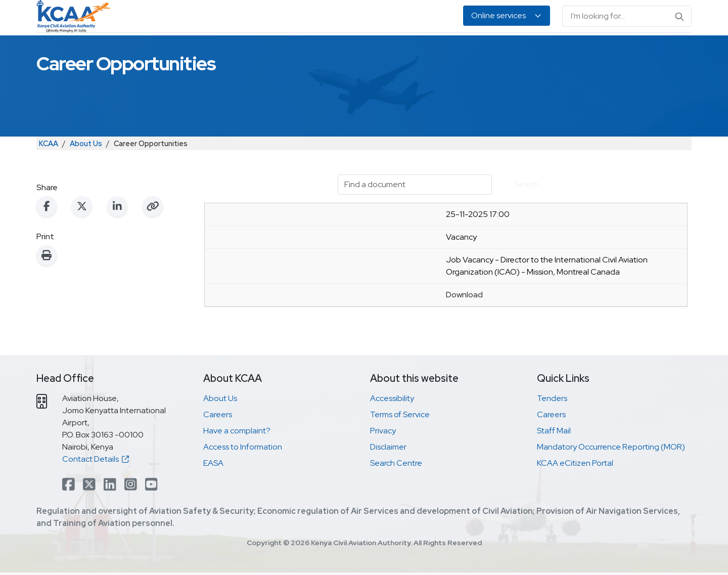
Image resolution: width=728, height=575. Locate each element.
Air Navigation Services (373, 51)
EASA (552, 51)
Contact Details (96, 495)
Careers (218, 451)
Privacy (383, 467)
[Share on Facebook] (47, 243)
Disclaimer (388, 483)
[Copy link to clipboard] (153, 243)
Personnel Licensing (277, 51)
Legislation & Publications (480, 51)
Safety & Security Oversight (172, 51)
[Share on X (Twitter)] (82, 243)
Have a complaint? (237, 467)
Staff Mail (554, 467)
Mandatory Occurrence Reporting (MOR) (611, 483)
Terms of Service (400, 451)
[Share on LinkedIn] (117, 243)
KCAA (49, 180)
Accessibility (392, 435)
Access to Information (243, 483)
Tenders (552, 435)
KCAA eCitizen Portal (575, 499)
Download (464, 331)
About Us (593, 51)
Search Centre (396, 499)
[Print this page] (47, 292)
